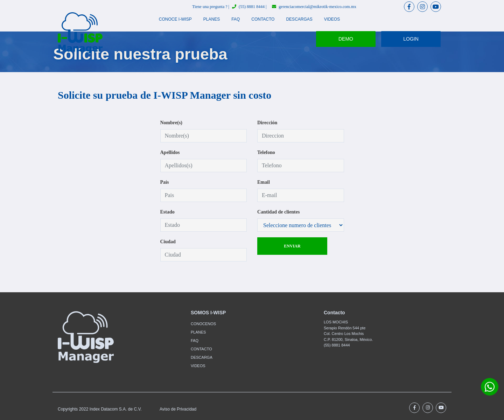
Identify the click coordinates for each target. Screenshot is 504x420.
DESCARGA (202, 357)
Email (264, 182)
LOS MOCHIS (336, 322)
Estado (167, 212)
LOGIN (411, 39)
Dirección (267, 123)
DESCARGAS (299, 19)
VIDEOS (332, 19)
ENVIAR (292, 246)
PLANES (212, 19)
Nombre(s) (171, 123)
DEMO (346, 39)
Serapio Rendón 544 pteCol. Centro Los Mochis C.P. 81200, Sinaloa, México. (348, 334)
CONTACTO (263, 19)
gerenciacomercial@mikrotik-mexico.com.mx (314, 7)
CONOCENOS (203, 324)
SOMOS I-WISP (208, 313)
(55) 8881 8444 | (249, 7)
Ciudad (168, 242)
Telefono (266, 152)
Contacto (334, 313)
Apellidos (170, 152)
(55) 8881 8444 (337, 345)
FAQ (236, 19)
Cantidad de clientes (278, 212)
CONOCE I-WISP (175, 19)
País (165, 182)
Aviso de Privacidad (178, 409)
